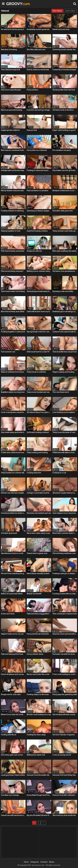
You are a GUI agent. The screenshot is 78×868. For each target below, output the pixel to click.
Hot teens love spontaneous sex (65, 271)
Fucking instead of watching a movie (13, 211)
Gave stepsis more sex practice (65, 513)
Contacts (44, 862)
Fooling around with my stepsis (65, 594)
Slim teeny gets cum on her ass (13, 755)
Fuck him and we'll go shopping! (39, 110)
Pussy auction (32, 90)
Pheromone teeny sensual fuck (13, 271)
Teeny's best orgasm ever (37, 553)
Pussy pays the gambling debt (65, 694)
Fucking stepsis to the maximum (39, 694)
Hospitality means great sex (38, 29)
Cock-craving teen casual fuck (13, 412)
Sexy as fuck (32, 130)
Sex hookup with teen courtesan (65, 714)
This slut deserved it (61, 392)
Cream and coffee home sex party (13, 453)
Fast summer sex (8, 352)
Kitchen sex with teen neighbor (13, 493)
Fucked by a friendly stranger (64, 70)
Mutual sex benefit (34, 594)
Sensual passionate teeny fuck (39, 291)
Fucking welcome (34, 473)
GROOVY (12, 4)
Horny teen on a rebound (37, 150)
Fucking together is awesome (13, 332)
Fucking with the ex (9, 735)
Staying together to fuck (11, 231)
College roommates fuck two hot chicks (39, 493)
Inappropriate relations (10, 130)
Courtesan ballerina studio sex (13, 513)
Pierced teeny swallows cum (64, 553)
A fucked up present (9, 533)
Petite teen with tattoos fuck (64, 453)
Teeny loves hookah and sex (38, 392)
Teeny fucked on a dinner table (13, 473)
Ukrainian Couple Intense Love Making (65, 493)
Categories (35, 862)
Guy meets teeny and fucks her (13, 432)
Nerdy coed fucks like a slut (38, 674)
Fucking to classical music (38, 170)
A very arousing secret (62, 755)
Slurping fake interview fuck (64, 90)
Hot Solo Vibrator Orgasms (64, 735)
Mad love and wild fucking (12, 110)
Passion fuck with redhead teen (65, 795)
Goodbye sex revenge (10, 795)
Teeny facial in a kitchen (36, 372)
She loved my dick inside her (64, 815)
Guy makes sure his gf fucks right (65, 170)
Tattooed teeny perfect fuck (12, 654)
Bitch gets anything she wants (64, 251)
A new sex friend (8, 614)
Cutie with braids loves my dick (39, 311)
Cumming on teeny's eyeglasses (39, 211)
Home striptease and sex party (13, 674)
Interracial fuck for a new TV (38, 352)
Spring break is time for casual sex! (39, 332)
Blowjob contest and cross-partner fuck (65, 191)
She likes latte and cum (36, 50)
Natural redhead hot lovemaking (13, 372)
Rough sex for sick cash (11, 694)
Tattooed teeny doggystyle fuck (39, 614)
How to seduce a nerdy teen (38, 70)
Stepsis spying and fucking (63, 372)
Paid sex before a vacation (38, 191)
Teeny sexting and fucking (37, 453)
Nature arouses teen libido (12, 594)
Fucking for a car (59, 473)
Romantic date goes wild (63, 211)
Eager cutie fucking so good (64, 130)
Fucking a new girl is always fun (65, 573)
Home (26, 862)
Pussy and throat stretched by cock (39, 634)
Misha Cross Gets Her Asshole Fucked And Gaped (13, 714)
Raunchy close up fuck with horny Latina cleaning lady (65, 634)
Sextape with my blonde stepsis (13, 170)
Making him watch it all (36, 755)
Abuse (52, 862)
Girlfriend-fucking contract (38, 432)
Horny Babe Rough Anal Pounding (39, 795)
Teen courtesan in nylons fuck (65, 614)
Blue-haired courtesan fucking (13, 150)
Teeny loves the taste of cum (64, 432)
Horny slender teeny (35, 654)
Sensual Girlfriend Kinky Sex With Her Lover (65, 775)
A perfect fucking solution (37, 231)
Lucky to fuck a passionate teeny (65, 332)
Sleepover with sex (34, 251)
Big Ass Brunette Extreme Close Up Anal (39, 815)
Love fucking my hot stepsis (64, 412)
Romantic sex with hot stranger (65, 654)
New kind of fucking (9, 50)
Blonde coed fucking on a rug (39, 714)
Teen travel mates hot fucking (13, 291)
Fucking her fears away (36, 735)
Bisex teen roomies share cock (65, 533)
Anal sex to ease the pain (11, 90)
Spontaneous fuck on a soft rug (13, 553)
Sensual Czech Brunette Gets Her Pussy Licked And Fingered (39, 775)
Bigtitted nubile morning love (13, 392)
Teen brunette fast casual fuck (65, 352)
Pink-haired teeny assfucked (13, 251)
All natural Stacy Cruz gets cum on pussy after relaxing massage (39, 412)
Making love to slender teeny (38, 271)
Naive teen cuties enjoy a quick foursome (39, 533)
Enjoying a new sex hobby (63, 291)
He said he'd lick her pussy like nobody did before (13, 29)
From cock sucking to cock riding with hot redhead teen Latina (65, 674)
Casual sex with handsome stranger (13, 815)
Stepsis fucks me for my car (12, 634)
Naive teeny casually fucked (38, 573)
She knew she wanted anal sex (39, 513)
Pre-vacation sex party (62, 150)
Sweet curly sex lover (61, 29)
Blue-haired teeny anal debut (13, 311)
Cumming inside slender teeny (65, 50)
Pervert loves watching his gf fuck (13, 573)
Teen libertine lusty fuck (11, 70)
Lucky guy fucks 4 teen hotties (13, 775)
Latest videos (70, 11)
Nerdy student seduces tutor (13, 191)
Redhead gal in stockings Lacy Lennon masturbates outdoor (65, 311)
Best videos (57, 11)
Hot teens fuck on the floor (63, 110)
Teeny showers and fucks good (65, 231)
